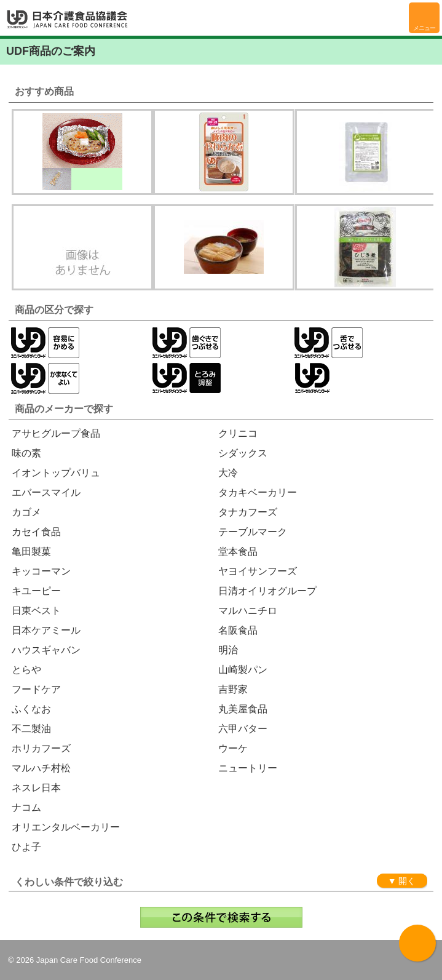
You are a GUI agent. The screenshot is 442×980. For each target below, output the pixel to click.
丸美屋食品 (243, 709)
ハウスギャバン (46, 650)
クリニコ (238, 433)
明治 (228, 650)
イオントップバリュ (56, 473)
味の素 (26, 453)
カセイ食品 (36, 532)
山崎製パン (243, 670)
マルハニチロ (248, 611)
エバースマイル (46, 492)
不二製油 (31, 729)
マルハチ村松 (41, 768)
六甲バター (243, 729)
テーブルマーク (253, 532)
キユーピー (36, 591)
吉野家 (233, 689)
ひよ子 (26, 847)
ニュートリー (248, 768)
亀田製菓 (31, 552)
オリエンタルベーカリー (66, 827)
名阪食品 (238, 630)
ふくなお (31, 709)
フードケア (36, 689)
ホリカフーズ (41, 748)
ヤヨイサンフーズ (258, 571)
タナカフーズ (248, 512)
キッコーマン (41, 571)
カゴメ (26, 512)
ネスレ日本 (36, 788)
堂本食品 (238, 552)
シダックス (243, 453)
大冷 (228, 473)
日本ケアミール (46, 630)
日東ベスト (36, 611)
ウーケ (233, 748)
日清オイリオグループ (267, 591)
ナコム (26, 807)
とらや (26, 670)
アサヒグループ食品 (56, 433)
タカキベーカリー (258, 492)
